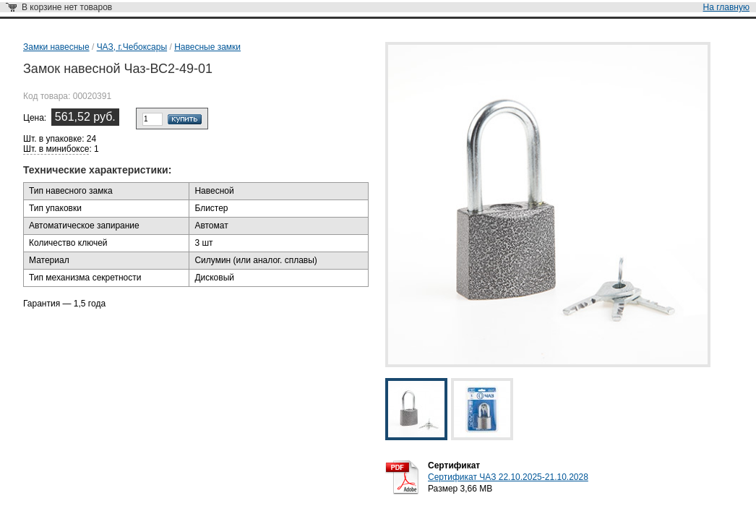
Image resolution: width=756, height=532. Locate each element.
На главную (726, 7)
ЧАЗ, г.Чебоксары (132, 47)
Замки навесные (56, 47)
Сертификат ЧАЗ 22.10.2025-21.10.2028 (508, 477)
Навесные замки (207, 47)
